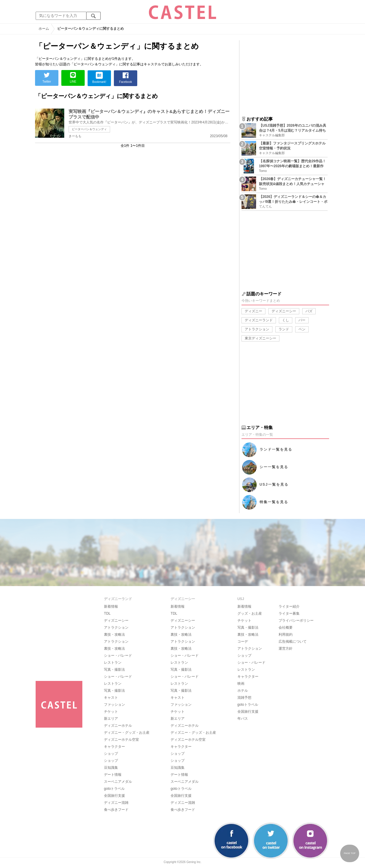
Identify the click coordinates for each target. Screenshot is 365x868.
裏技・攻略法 (114, 635)
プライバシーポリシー (296, 621)
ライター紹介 (289, 606)
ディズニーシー (284, 311)
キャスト (111, 698)
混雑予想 (244, 698)
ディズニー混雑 (116, 803)
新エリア (111, 719)
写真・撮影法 (114, 670)
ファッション (114, 705)
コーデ (243, 642)
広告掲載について (293, 642)
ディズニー (253, 311)
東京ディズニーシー (260, 338)
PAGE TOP (350, 853)
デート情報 (113, 775)
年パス (243, 719)
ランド (284, 329)
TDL (107, 613)
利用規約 (286, 635)
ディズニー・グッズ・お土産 (127, 733)
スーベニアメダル (118, 782)
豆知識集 (111, 768)
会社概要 (286, 628)
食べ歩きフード (116, 810)
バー (302, 320)
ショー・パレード (118, 656)
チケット (111, 712)
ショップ (111, 754)
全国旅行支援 (114, 796)
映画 (241, 684)
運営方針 (286, 649)
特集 (274, 502)
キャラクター (114, 747)
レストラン (113, 663)
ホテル (243, 691)
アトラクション (257, 329)
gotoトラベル (114, 789)
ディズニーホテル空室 (121, 740)
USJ (274, 484)
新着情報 (111, 606)
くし (286, 320)
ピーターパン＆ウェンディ (89, 129)
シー (274, 467)
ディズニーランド (259, 320)
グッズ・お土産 (250, 613)
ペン (302, 329)
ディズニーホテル (118, 726)
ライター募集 (289, 613)
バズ (309, 311)
